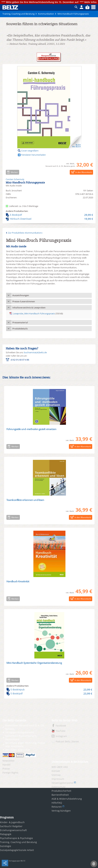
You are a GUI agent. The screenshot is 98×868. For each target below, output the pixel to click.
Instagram (61, 736)
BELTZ (10, 7)
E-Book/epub (49, 690)
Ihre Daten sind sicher (18, 750)
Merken (12, 172)
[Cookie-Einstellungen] (94, 864)
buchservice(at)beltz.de (35, 352)
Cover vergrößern (30, 151)
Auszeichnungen (21, 295)
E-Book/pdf (49, 215)
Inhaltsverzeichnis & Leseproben (29, 308)
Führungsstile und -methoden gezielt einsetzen (31, 429)
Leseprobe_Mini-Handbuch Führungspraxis (34, 313)
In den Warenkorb (81, 172)
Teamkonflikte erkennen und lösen (25, 500)
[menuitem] (25, 761)
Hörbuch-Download (49, 219)
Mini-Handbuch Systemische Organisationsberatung (34, 663)
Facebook (61, 726)
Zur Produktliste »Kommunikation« (25, 233)
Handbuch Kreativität (18, 581)
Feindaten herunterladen (33, 155)
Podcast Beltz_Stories (67, 741)
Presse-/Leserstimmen (24, 301)
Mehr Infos (90, 2)
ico (76, 7)
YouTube (61, 731)
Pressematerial (20, 322)
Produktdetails (20, 329)
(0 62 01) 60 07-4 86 (20, 360)
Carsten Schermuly (15, 179)
